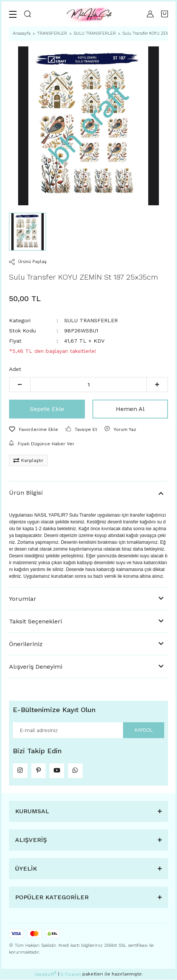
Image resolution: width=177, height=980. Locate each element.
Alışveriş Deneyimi (36, 667)
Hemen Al (130, 409)
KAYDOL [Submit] (143, 730)
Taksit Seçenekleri (35, 621)
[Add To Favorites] (34, 429)
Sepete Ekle (47, 409)
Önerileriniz (26, 644)
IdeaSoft (45, 975)
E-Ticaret (71, 975)
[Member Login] (150, 14)
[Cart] (165, 14)
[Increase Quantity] (157, 385)
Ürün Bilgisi (26, 493)
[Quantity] (88, 385)
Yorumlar (23, 599)
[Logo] (89, 14)
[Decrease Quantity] (20, 385)
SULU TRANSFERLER (91, 320)
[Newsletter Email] (88, 730)
